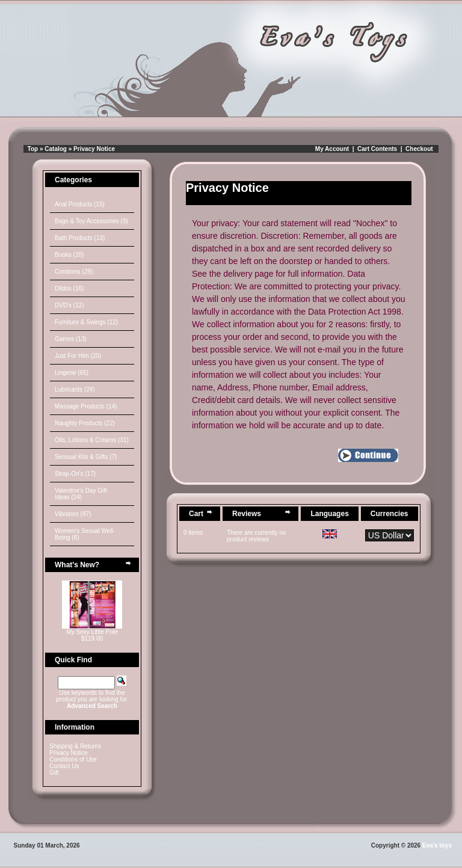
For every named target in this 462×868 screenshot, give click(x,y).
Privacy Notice (94, 149)
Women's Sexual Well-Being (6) (85, 534)
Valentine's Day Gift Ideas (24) (81, 494)
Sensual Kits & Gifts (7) (86, 457)
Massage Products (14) (86, 406)
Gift (54, 773)
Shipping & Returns (75, 746)
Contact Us (64, 766)
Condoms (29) (74, 272)
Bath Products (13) (80, 238)
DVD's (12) (69, 305)
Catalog (56, 149)
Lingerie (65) (72, 373)
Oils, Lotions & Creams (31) (92, 440)
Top (33, 149)
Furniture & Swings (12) (86, 322)
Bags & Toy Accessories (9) (91, 221)
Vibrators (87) (73, 514)
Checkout (419, 149)
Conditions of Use (73, 759)
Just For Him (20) (78, 356)
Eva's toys (437, 845)
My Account (332, 149)
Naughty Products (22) (85, 423)
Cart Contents (377, 149)
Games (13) (71, 339)
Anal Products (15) (80, 204)
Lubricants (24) (75, 389)
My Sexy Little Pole (92, 632)
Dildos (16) (69, 288)
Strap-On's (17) (75, 474)
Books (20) (69, 255)
